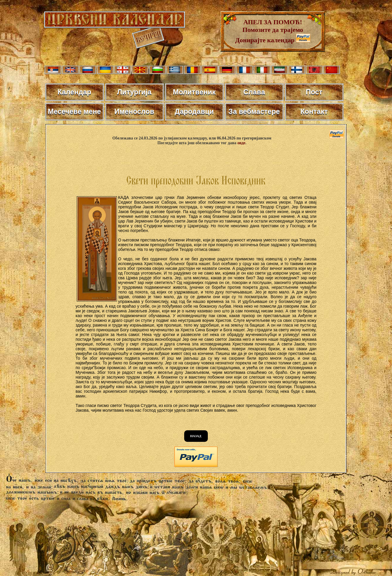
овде (241, 143)
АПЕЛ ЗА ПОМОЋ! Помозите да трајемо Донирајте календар (269, 31)
